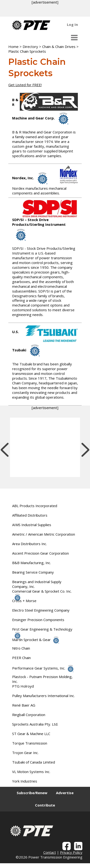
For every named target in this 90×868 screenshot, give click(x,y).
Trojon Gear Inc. (25, 753)
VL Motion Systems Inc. (31, 772)
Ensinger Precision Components (38, 620)
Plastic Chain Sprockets (27, 51)
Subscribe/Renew (32, 793)
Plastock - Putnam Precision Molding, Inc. (42, 679)
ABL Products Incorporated (35, 506)
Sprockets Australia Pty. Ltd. (35, 724)
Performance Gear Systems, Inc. (43, 668)
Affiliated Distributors (30, 515)
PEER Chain (21, 658)
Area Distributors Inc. (30, 544)
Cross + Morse (24, 601)
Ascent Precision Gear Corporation (40, 553)
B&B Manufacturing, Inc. (32, 563)
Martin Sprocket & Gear (36, 640)
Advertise (65, 793)
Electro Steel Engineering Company (41, 610)
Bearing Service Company (33, 572)
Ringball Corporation (29, 715)
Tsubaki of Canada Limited (34, 762)
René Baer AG (24, 705)
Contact (50, 852)
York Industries (25, 781)
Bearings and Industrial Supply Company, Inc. (37, 584)
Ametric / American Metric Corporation (44, 534)
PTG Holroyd (23, 686)
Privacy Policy (71, 852)
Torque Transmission (30, 743)
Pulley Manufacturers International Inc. (43, 696)
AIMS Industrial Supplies (32, 525)
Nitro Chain (21, 648)
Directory (30, 47)
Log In (72, 24)
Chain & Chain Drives (59, 47)
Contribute (45, 805)
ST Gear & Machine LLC (31, 734)
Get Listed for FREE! (25, 85)
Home (13, 47)
